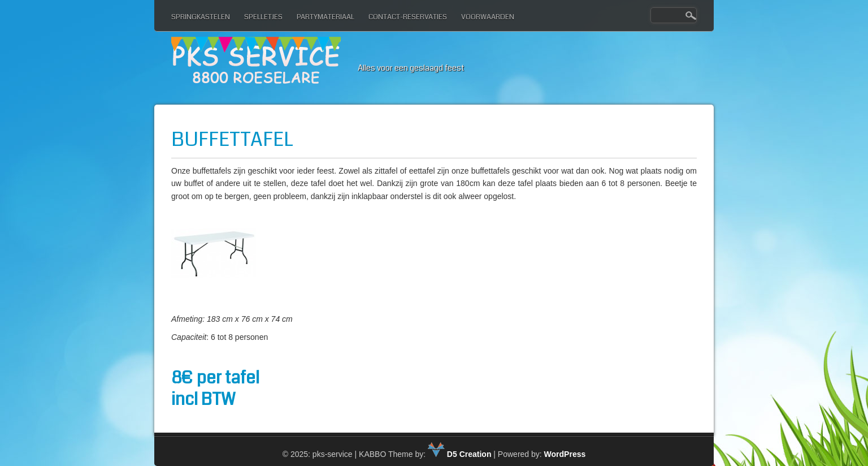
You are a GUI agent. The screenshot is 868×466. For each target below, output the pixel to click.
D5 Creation (459, 454)
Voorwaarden (488, 17)
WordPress (565, 454)
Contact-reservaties (408, 17)
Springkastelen (201, 17)
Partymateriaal (325, 17)
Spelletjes (263, 17)
